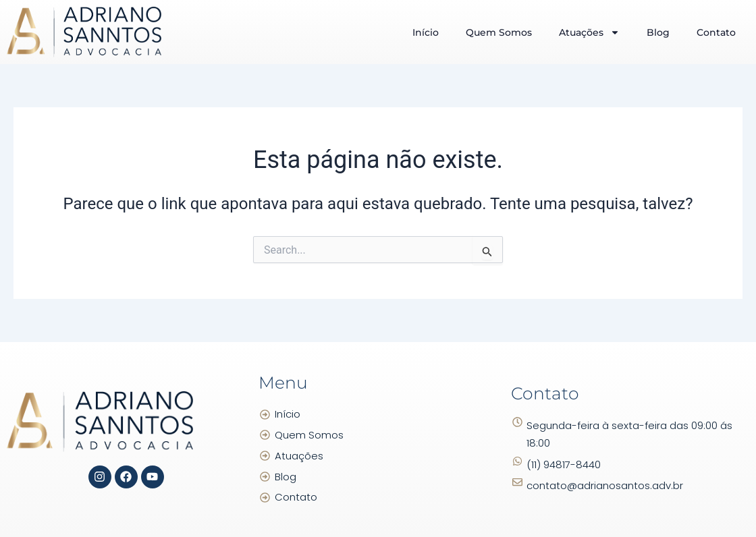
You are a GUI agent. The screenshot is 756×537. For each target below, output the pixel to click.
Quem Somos (499, 32)
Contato (716, 32)
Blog (658, 32)
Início (426, 32)
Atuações (589, 32)
